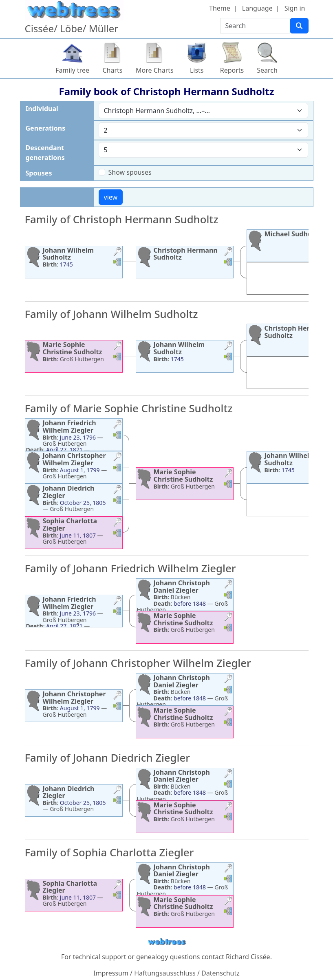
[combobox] (203, 111)
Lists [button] (197, 70)
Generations (46, 128)
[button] (117, 252)
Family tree (72, 70)
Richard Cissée (248, 957)
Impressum (111, 973)
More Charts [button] (155, 70)
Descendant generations (45, 153)
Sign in (295, 8)
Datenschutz (221, 973)
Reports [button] (232, 70)
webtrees (167, 942)
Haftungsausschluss (165, 973)
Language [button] (257, 8)
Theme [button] (220, 8)
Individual (42, 109)
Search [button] (267, 70)
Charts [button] (113, 70)
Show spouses (130, 172)
